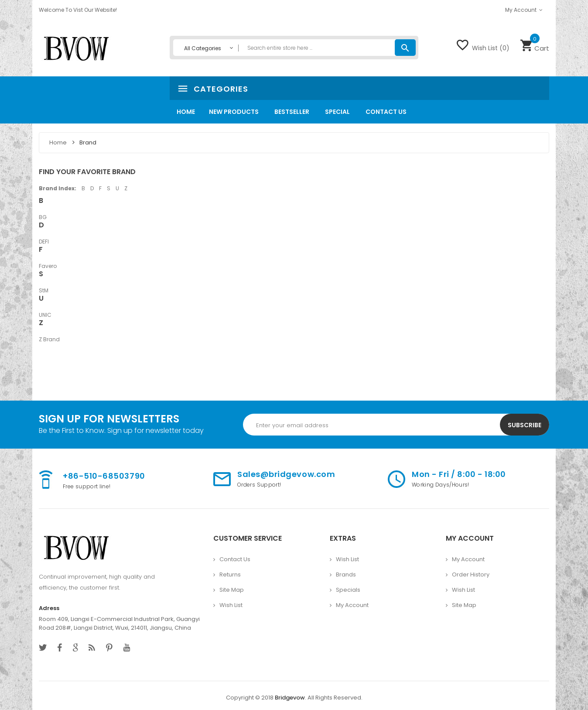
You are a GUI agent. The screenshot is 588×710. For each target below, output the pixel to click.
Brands (346, 575)
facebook (60, 648)
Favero (48, 266)
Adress (49, 608)
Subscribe (525, 425)
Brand (88, 142)
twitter (43, 648)
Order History (471, 575)
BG (43, 217)
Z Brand (49, 339)
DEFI (44, 242)
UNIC (45, 315)
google (75, 648)
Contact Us (235, 559)
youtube (127, 648)
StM (44, 290)
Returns (230, 575)
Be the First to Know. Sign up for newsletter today (121, 431)
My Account (352, 605)
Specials (348, 590)
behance (92, 648)
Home (59, 142)
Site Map (232, 590)
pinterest (109, 648)
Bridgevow (290, 698)
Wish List (231, 605)
